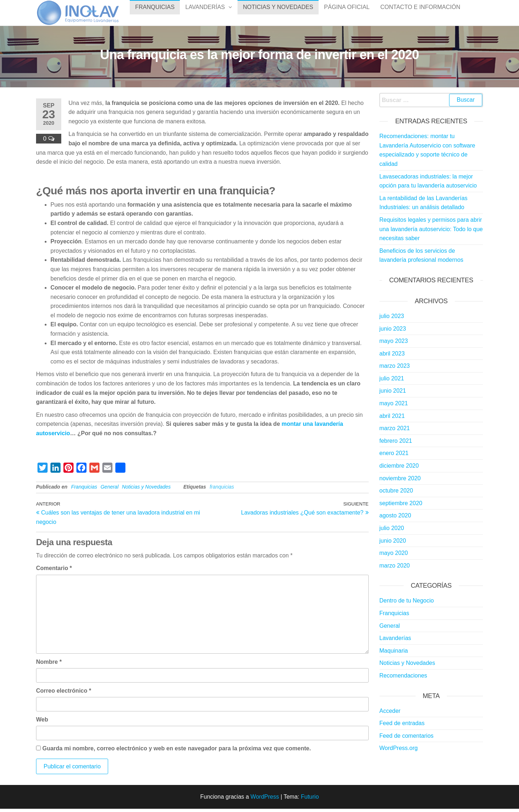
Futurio (310, 800)
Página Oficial (347, 14)
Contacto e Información (420, 14)
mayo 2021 (394, 407)
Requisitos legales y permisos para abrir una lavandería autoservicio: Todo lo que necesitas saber (431, 232)
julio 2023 (392, 319)
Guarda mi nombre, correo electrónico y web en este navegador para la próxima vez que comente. (176, 752)
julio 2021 (392, 382)
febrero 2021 (396, 444)
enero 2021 (394, 456)
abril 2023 (392, 357)
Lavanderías (205, 14)
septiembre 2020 (401, 506)
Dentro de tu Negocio (407, 604)
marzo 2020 (395, 569)
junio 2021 (393, 394)
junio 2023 (393, 332)
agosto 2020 (395, 519)
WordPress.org (399, 751)
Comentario (54, 571)
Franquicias (155, 14)
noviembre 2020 (400, 482)
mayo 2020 (394, 556)
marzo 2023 (395, 369)
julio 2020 (392, 531)
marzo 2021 (395, 431)
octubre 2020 (396, 494)
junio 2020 (393, 544)
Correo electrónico (64, 694)
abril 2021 (392, 419)
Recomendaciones (403, 679)
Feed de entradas (402, 726)
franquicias (222, 490)
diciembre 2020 (399, 469)
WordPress (265, 800)
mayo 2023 (394, 344)
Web (42, 723)
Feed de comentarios (407, 739)
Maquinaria (394, 654)
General (110, 490)
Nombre (49, 665)
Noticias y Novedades (278, 14)
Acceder (390, 714)
